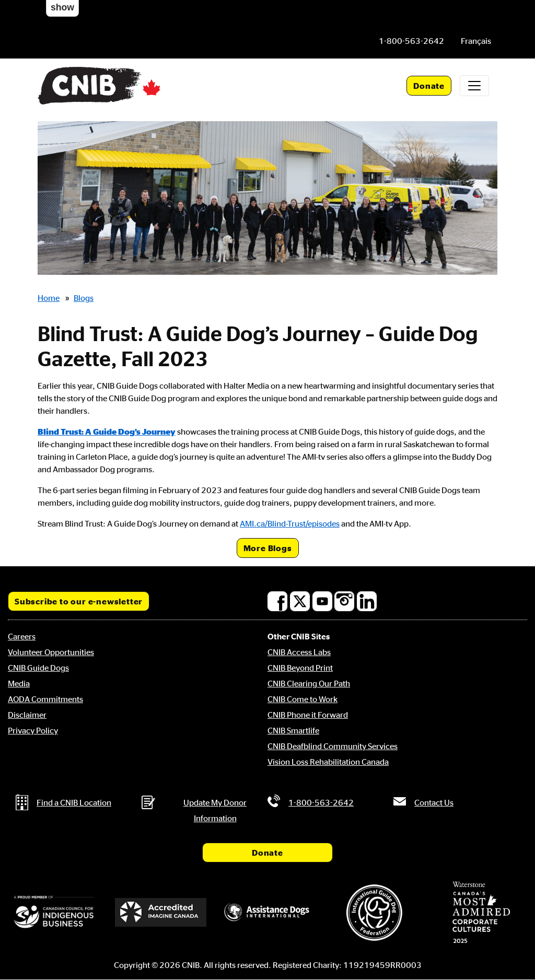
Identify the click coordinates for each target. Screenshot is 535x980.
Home (49, 298)
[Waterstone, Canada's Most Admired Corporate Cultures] (481, 913)
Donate (429, 86)
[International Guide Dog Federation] (374, 912)
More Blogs (268, 548)
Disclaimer (27, 715)
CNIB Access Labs (299, 652)
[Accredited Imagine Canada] (160, 912)
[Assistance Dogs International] (267, 913)
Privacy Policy (33, 730)
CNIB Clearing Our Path (309, 683)
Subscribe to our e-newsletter (79, 601)
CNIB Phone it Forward (308, 715)
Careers (22, 636)
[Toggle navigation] (474, 86)
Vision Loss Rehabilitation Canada (328, 762)
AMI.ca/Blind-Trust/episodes (290, 523)
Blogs (84, 298)
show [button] (62, 7)
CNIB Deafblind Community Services (333, 746)
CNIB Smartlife (293, 730)
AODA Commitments (45, 699)
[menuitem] (476, 41)
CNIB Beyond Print (300, 668)
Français (476, 41)
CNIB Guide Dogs (38, 668)
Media (19, 683)
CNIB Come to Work (303, 699)
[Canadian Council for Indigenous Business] (54, 912)
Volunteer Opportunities (51, 652)
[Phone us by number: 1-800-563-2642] (411, 41)
